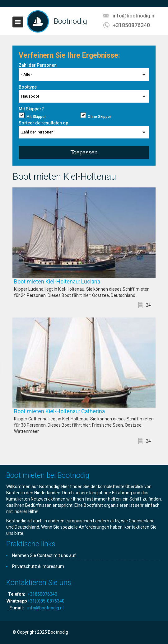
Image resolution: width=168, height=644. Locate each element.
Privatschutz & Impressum (38, 566)
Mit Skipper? (31, 109)
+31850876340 (131, 25)
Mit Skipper (36, 117)
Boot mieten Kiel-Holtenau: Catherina (69, 411)
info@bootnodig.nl (134, 16)
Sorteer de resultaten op (43, 123)
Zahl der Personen (38, 65)
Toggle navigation (18, 22)
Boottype (28, 87)
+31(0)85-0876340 (46, 601)
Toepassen (84, 153)
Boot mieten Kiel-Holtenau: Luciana (67, 281)
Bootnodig (70, 21)
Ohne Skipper (99, 117)
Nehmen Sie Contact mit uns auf (44, 555)
